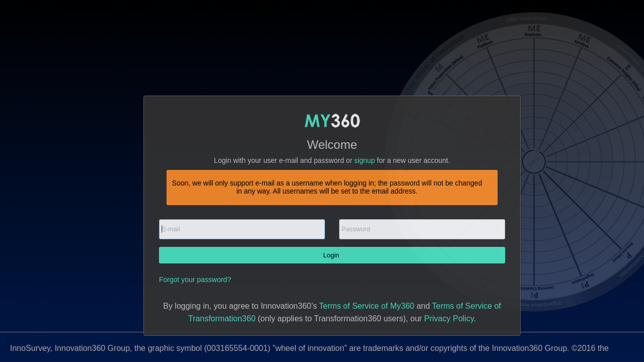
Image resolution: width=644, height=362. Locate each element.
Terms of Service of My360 (367, 306)
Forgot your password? (195, 280)
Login (332, 255)
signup (365, 160)
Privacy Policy (449, 319)
